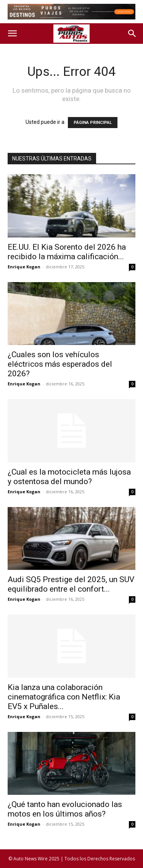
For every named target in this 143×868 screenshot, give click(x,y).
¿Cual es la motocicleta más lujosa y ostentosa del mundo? (69, 477)
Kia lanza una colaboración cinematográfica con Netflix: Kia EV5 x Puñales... (64, 697)
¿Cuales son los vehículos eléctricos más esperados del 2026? (60, 364)
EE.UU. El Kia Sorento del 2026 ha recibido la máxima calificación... (67, 252)
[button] (12, 34)
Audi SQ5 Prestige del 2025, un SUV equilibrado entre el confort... (71, 584)
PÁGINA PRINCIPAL (93, 123)
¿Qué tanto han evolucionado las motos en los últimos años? (65, 809)
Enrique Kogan (24, 267)
